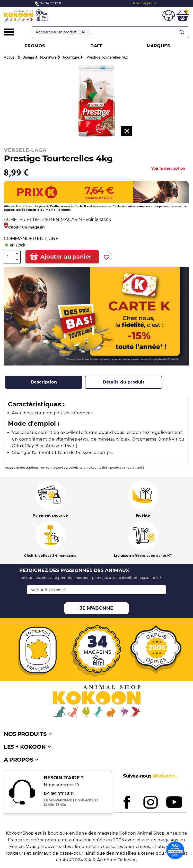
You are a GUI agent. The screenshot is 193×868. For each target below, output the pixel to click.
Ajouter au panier (66, 257)
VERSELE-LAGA (25, 150)
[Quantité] (9, 257)
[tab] (44, 382)
